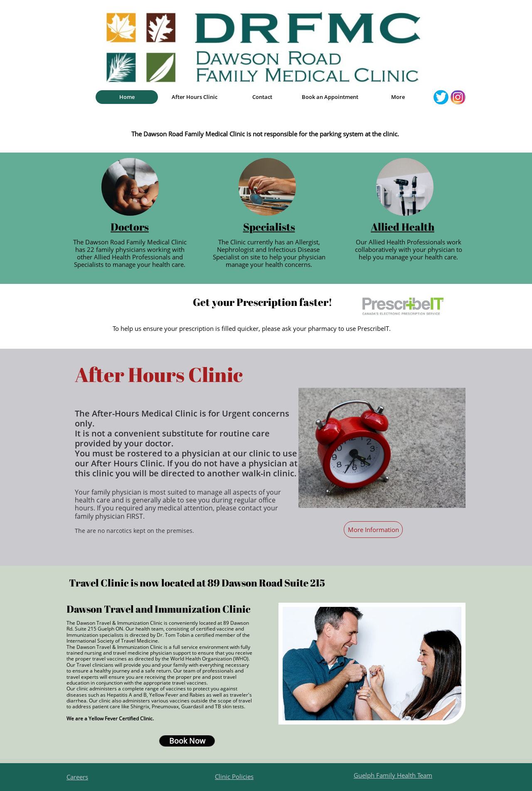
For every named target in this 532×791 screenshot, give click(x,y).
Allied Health (403, 227)
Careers (77, 777)
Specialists (269, 227)
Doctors (130, 227)
